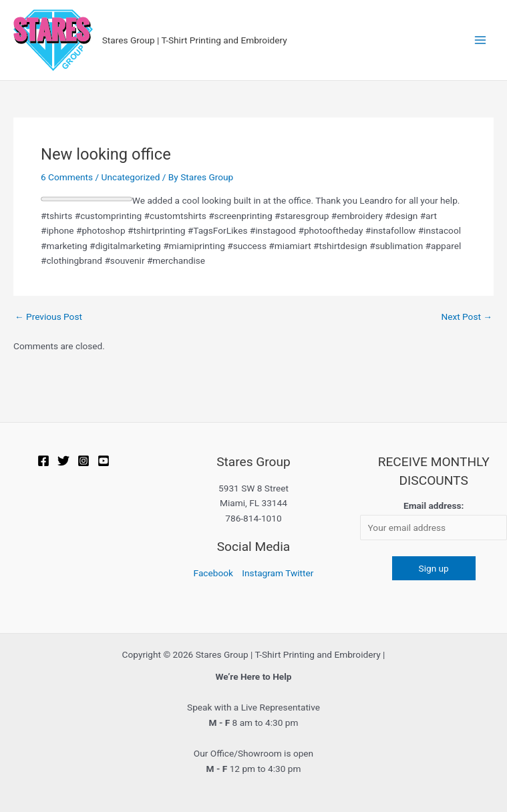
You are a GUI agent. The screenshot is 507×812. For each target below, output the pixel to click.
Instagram (263, 573)
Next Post (467, 317)
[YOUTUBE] (104, 461)
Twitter (299, 573)
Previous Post (48, 317)
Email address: (434, 505)
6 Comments (67, 177)
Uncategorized (131, 177)
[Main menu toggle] (481, 40)
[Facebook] (43, 461)
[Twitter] (63, 461)
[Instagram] (83, 461)
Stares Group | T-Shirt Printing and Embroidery (195, 40)
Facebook (213, 573)
